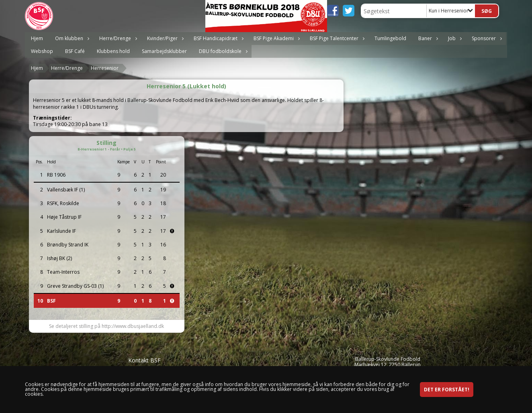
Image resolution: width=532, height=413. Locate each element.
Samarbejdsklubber (164, 51)
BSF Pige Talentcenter (336, 38)
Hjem (37, 38)
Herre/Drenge (117, 38)
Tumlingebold (390, 38)
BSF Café (75, 51)
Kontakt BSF (144, 360)
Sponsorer (486, 38)
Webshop (42, 51)
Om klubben (71, 38)
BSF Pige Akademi (276, 38)
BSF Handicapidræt (218, 38)
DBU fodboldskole (222, 51)
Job (454, 38)
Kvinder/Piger (164, 38)
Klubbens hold (113, 51)
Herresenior (105, 68)
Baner (427, 38)
